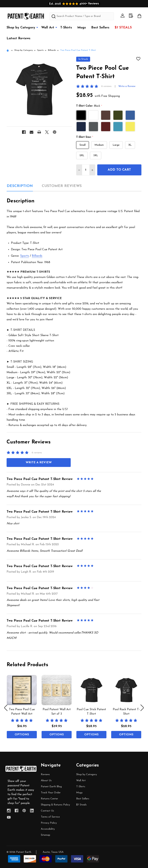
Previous (6, 708)
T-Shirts (66, 28)
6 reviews (106, 86)
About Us (46, 781)
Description (20, 186)
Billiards (37, 256)
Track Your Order (51, 793)
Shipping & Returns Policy (55, 805)
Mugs (82, 28)
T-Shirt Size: (85, 137)
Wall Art (48, 28)
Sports (25, 256)
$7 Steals (123, 28)
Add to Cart (119, 170)
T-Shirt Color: (89, 106)
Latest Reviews (18, 38)
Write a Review (127, 86)
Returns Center (49, 799)
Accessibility (48, 829)
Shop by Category (21, 28)
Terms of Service (50, 817)
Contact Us (47, 811)
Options (22, 735)
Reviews (45, 775)
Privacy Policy (49, 823)
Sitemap (46, 835)
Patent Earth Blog (51, 787)
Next (142, 708)
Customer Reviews (62, 186)
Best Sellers (100, 28)
